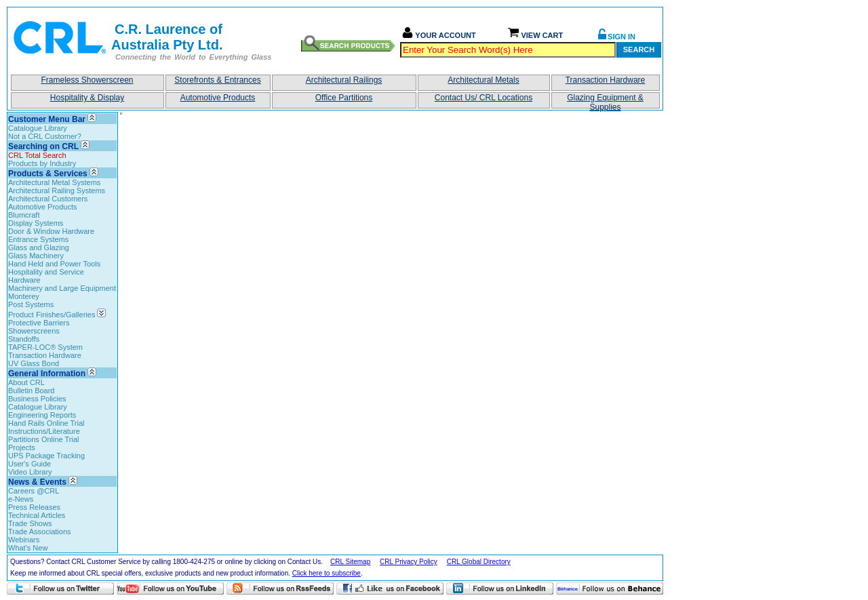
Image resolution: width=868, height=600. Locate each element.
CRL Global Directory (479, 562)
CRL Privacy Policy (409, 562)
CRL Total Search (37, 155)
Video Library (30, 472)
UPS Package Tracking (46, 456)
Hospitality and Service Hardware (46, 276)
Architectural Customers (48, 199)
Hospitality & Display (87, 98)
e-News (21, 499)
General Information (47, 374)
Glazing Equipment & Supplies (605, 101)
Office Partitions (344, 98)
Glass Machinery (36, 256)
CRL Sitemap (350, 562)
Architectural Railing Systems (57, 191)
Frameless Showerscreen (87, 80)
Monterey (24, 296)
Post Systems (31, 304)
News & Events (37, 482)
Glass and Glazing (39, 247)
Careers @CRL (34, 491)
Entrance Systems (38, 239)
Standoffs (24, 339)
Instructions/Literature (44, 431)
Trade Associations (40, 532)
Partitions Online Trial (44, 439)
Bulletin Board (32, 391)
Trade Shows (30, 523)
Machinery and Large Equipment (62, 288)
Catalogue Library (38, 128)
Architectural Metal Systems (54, 182)
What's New (28, 548)
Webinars (24, 540)
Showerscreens (34, 331)
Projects (22, 447)
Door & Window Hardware (51, 231)
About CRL (26, 382)
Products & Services (48, 174)
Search (639, 49)
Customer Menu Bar (47, 119)
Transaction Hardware (606, 80)
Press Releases (34, 507)
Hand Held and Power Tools (54, 264)
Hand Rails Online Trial (46, 423)
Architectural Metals (483, 80)
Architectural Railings (344, 80)
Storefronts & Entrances (217, 80)
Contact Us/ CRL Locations (484, 98)
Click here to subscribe (327, 573)
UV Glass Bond (34, 363)
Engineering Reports (42, 415)
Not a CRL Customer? (45, 136)
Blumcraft (24, 215)
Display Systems (36, 223)
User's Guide (29, 464)
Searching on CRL (43, 146)
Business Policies (37, 399)
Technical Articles (37, 515)
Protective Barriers (39, 323)
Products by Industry (42, 163)
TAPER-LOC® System (45, 347)
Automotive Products (218, 98)
